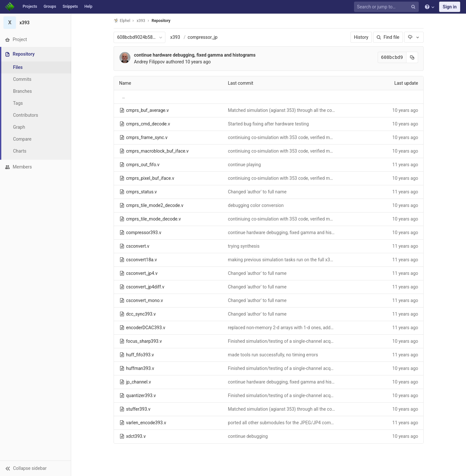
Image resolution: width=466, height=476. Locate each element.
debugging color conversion (256, 205)
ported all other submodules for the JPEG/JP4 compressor (287, 423)
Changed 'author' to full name (257, 192)
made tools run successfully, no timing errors (273, 355)
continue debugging (248, 436)
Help (89, 6)
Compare (22, 139)
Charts (20, 151)
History (361, 37)
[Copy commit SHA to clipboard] (412, 57)
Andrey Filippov (149, 62)
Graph (19, 127)
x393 (175, 37)
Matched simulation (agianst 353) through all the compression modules (300, 110)
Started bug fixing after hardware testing (268, 124)
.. (123, 97)
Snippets (70, 6)
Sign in (450, 7)
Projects (30, 6)
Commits (22, 79)
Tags (18, 103)
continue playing (244, 165)
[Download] (414, 37)
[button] (35, 468)
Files (18, 67)
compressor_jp (203, 37)
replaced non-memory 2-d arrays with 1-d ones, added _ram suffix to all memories (309, 328)
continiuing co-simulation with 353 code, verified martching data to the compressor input (317, 137)
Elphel (122, 21)
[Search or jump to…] (387, 7)
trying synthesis (244, 246)
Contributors (26, 115)
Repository (161, 21)
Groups (50, 6)
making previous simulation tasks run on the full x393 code (287, 260)
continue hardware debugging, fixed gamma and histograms (195, 55)
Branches (22, 91)
